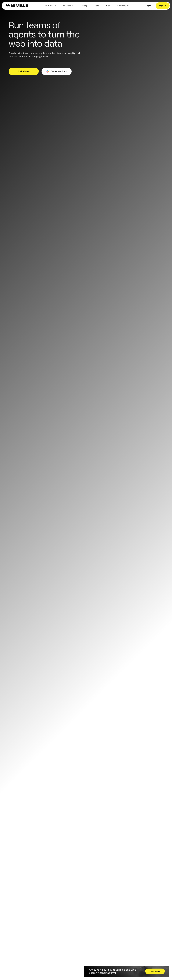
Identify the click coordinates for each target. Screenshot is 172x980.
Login (148, 6)
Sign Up (163, 6)
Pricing (85, 6)
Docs (97, 6)
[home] (17, 6)
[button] (50, 6)
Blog (108, 6)
